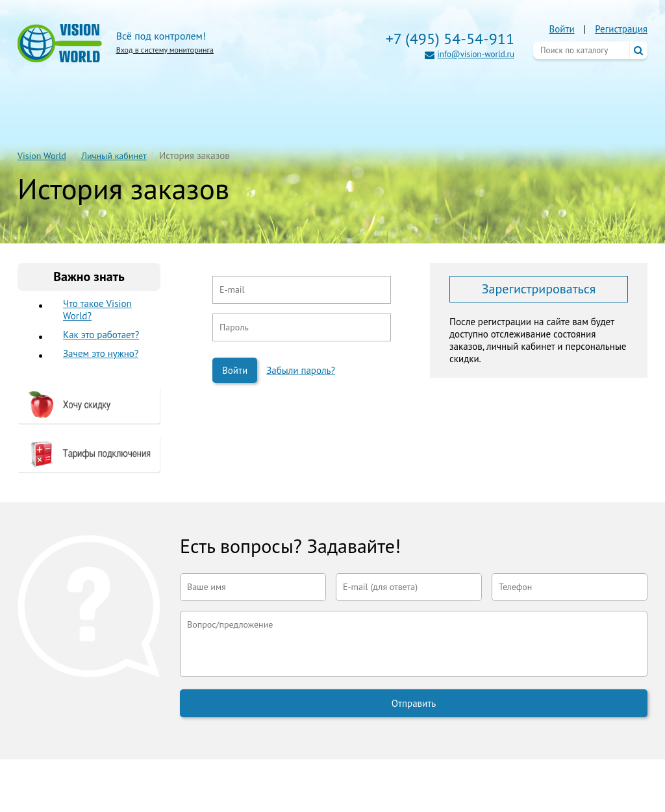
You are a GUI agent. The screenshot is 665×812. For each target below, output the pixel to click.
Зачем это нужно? (101, 353)
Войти (561, 29)
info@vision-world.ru (476, 54)
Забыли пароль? (301, 370)
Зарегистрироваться (539, 289)
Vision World (42, 156)
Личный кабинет (114, 156)
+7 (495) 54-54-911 (450, 39)
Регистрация (621, 29)
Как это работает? (101, 335)
